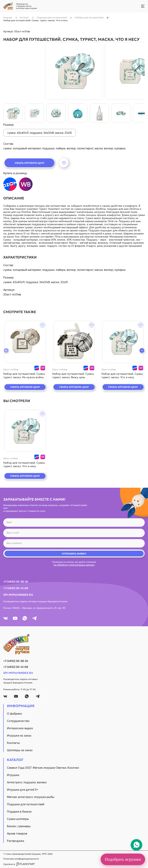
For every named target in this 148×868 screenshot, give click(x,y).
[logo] (74, 644)
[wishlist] (42, 325)
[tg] (34, 618)
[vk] (5, 618)
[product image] (74, 71)
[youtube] (15, 618)
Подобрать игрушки (123, 859)
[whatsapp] (25, 618)
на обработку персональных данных (74, 565)
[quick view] (25, 342)
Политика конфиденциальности (21, 859)
